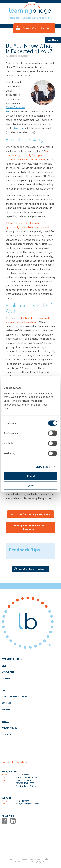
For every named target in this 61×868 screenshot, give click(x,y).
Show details (43, 467)
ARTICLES (6, 703)
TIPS (4, 690)
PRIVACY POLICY (9, 728)
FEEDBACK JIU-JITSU (12, 659)
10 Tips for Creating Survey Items (30, 514)
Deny (30, 485)
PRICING (6, 709)
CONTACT (6, 734)
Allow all (30, 476)
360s (4, 666)
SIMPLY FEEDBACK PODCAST (15, 697)
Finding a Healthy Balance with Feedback (30, 527)
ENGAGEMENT (8, 672)
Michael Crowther (19, 56)
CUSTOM (6, 678)
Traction (18, 128)
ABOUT (5, 722)
